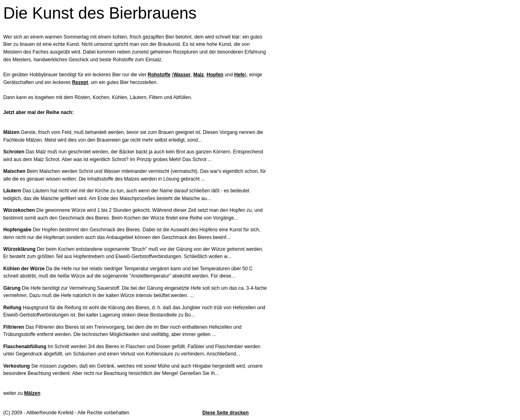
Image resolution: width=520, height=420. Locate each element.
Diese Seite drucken (225, 413)
